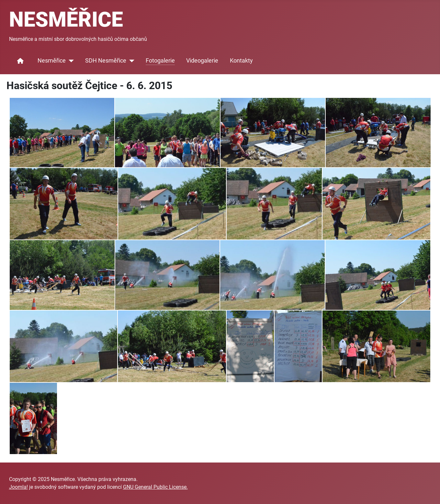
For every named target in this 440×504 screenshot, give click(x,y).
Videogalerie (202, 61)
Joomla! (18, 487)
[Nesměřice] (70, 61)
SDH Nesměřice (106, 61)
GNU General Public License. (155, 487)
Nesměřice (52, 61)
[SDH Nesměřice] (130, 61)
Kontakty (241, 61)
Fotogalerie (160, 61)
